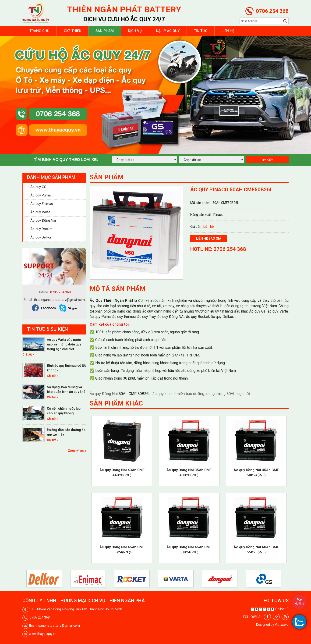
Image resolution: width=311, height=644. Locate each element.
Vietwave (282, 625)
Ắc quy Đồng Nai (42, 221)
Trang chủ (39, 31)
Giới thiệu (72, 31)
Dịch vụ (135, 31)
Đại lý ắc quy (168, 31)
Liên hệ (228, 31)
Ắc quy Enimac (40, 204)
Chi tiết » (28, 354)
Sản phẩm (105, 31)
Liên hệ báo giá (209, 238)
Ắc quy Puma (39, 195)
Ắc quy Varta (39, 212)
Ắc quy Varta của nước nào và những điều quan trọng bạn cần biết (65, 344)
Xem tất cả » (77, 451)
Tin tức (201, 31)
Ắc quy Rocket (40, 229)
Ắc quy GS (37, 187)
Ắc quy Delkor (39, 237)
